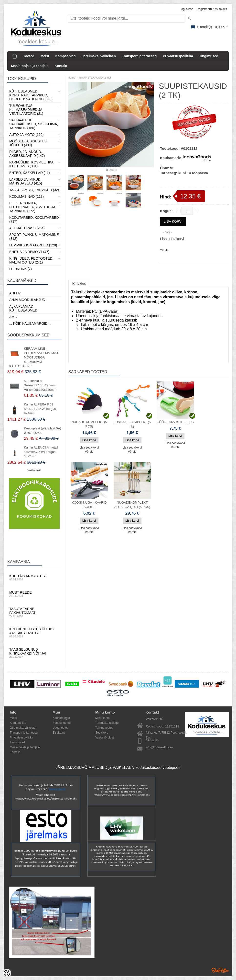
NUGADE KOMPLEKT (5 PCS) (89, 424)
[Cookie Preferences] (7, 973)
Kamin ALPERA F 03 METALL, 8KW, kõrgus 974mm (40, 409)
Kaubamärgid (61, 718)
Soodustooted (62, 723)
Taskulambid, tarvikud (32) (34, 190)
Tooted (29, 56)
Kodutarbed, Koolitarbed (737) (34, 219)
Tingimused (209, 56)
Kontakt (61, 66)
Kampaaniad (65, 56)
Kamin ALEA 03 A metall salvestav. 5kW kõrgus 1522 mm (41, 452)
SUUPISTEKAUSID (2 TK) (95, 78)
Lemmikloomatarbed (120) (33, 245)
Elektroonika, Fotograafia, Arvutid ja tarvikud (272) (32, 207)
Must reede (34, 594)
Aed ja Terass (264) (27, 228)
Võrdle (164, 250)
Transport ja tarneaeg (139, 56)
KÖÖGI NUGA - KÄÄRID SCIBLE (89, 505)
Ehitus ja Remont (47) (29, 252)
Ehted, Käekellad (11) (30, 173)
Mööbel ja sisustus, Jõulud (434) (28, 143)
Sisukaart (59, 733)
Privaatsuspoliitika (178, 56)
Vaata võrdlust (105, 738)
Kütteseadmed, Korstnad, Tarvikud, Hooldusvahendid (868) (31, 95)
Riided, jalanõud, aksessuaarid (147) (27, 154)
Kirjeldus (79, 283)
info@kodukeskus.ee (159, 747)
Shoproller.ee (220, 970)
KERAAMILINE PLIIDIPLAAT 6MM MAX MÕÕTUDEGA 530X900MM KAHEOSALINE (34, 357)
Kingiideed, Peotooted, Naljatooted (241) (31, 260)
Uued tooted (60, 728)
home (72, 78)
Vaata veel (34, 470)
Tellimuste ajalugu (107, 723)
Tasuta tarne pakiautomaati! (34, 612)
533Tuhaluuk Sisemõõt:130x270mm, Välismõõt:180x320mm (40, 385)
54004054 (152, 740)
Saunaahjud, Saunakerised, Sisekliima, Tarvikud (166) (34, 124)
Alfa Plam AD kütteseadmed (23, 308)
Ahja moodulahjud (27, 300)
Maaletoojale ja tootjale (30, 66)
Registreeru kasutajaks (212, 9)
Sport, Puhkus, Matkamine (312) (34, 237)
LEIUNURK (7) (21, 269)
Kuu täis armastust (34, 577)
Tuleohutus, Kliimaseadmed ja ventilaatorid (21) (26, 110)
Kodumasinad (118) (27, 196)
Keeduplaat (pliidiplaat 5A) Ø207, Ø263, (43, 431)
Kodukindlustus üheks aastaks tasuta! (34, 633)
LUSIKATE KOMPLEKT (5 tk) (132, 424)
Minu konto (102, 718)
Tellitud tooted (104, 728)
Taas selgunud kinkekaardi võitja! (34, 653)
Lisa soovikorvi (172, 239)
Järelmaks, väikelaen (99, 56)
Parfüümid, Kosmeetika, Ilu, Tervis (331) (32, 164)
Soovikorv (102, 733)
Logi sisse (187, 9)
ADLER (15, 293)
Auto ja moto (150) (26, 135)
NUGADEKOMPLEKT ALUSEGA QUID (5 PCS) (132, 505)
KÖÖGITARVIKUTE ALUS (175, 422)
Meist (45, 56)
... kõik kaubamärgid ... (30, 323)
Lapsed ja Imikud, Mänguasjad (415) (26, 181)
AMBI (13, 317)
